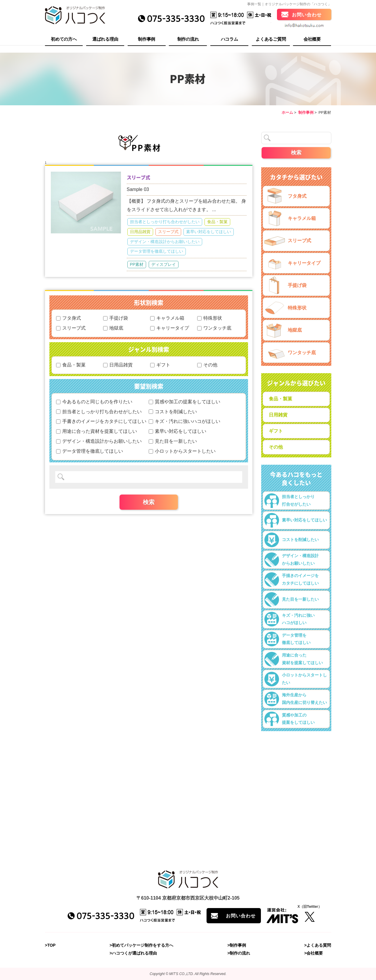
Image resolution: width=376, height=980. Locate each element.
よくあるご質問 (271, 40)
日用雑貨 (278, 415)
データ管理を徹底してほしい (157, 251)
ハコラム (229, 40)
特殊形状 (210, 318)
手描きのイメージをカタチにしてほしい (292, 580)
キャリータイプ (170, 328)
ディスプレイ (164, 264)
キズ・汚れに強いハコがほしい (184, 421)
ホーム (287, 112)
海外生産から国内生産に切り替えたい (296, 699)
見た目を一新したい (173, 441)
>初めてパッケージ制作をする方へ (141, 945)
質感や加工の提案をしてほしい (184, 402)
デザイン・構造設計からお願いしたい (165, 242)
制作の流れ (188, 40)
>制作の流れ (239, 953)
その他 (207, 365)
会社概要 (312, 40)
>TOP (50, 945)
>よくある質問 (318, 945)
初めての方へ (64, 40)
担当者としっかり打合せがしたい (290, 501)
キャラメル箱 (167, 318)
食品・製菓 (217, 222)
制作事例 (147, 40)
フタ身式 (69, 318)
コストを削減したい (173, 412)
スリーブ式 (138, 177)
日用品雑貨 (140, 232)
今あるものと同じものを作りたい (94, 402)
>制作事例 (237, 945)
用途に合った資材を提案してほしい (97, 431)
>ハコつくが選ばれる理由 (133, 953)
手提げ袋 (116, 318)
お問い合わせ (307, 15)
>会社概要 (313, 953)
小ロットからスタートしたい (182, 451)
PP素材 (137, 264)
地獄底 (113, 328)
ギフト (160, 365)
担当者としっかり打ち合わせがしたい (165, 222)
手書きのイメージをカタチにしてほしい (101, 421)
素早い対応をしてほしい (209, 232)
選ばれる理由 (105, 40)
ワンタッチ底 (214, 328)
